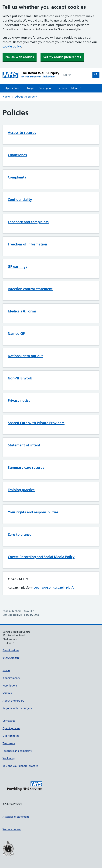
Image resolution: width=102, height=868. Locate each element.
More (76, 88)
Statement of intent (24, 445)
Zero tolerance (20, 534)
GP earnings (17, 267)
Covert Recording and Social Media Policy (41, 557)
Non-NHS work (20, 378)
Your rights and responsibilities (33, 512)
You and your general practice (20, 766)
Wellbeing (9, 758)
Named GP (16, 334)
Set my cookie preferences (62, 57)
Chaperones (17, 155)
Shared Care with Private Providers (36, 423)
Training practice (21, 490)
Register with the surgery (17, 708)
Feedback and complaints (28, 222)
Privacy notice (19, 401)
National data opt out (25, 356)
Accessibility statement (16, 817)
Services (62, 88)
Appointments (14, 88)
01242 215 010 (11, 658)
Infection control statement (30, 289)
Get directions (11, 650)
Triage (31, 88)
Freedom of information (27, 244)
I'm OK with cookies (20, 57)
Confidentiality (20, 200)
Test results (9, 743)
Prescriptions (46, 88)
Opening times (11, 728)
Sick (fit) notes (11, 736)
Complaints (17, 177)
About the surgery (26, 97)
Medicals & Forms (22, 311)
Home (6, 97)
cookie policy (12, 46)
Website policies (12, 829)
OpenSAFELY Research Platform (56, 588)
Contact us (9, 721)
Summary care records (26, 467)
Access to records (22, 133)
